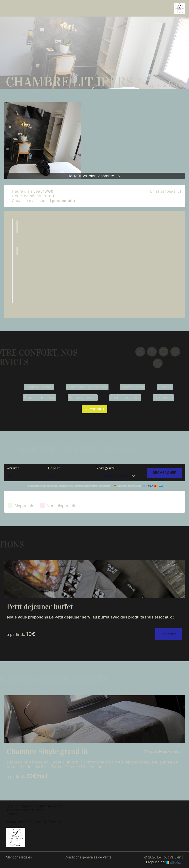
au (51, 476)
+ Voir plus (94, 409)
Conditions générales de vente (88, 857)
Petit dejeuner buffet (40, 607)
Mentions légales (19, 857)
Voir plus (20, 307)
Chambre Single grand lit (47, 751)
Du (10, 476)
